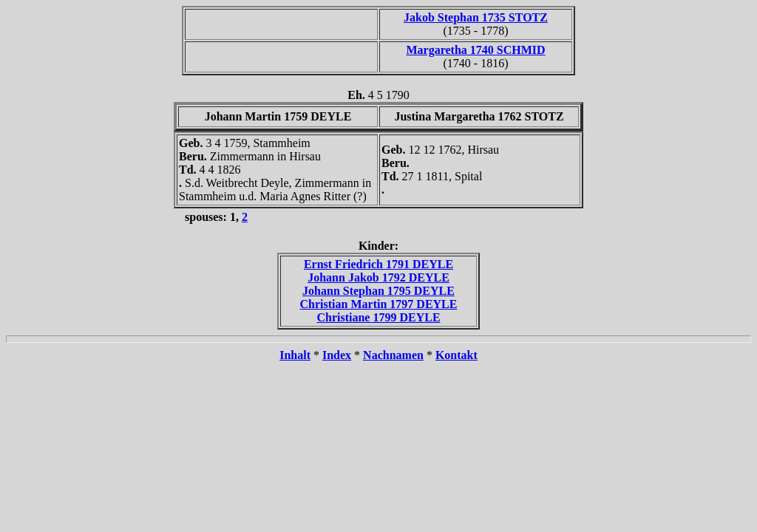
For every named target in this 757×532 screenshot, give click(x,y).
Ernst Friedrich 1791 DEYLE (378, 264)
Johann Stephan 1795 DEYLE (378, 291)
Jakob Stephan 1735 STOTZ (476, 17)
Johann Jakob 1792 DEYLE (378, 277)
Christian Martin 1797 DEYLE (379, 304)
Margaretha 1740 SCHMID (475, 50)
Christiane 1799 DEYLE (378, 317)
